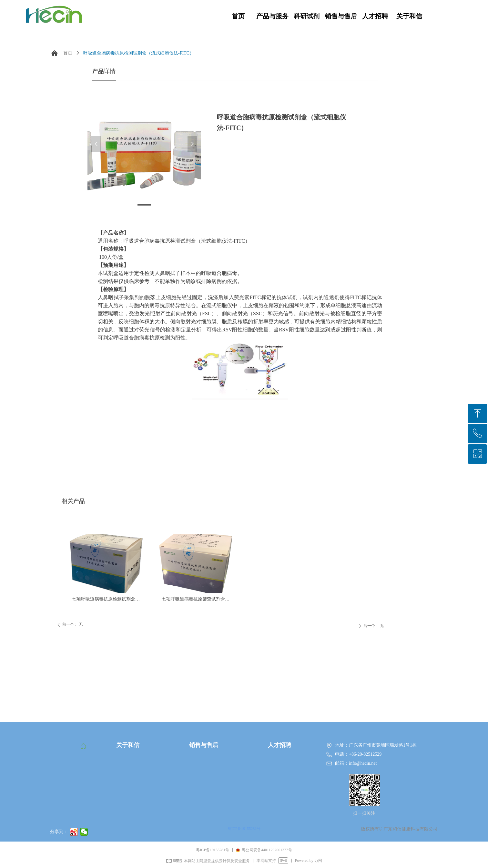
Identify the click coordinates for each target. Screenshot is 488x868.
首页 (68, 53)
